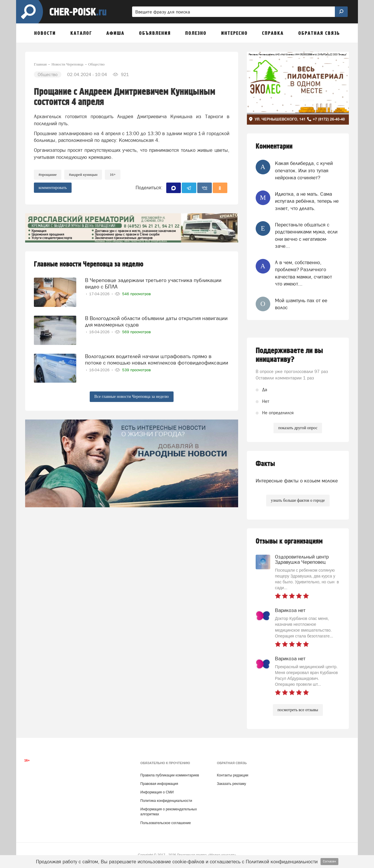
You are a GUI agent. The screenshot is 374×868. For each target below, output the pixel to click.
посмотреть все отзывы (298, 710)
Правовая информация (159, 784)
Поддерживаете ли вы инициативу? (289, 355)
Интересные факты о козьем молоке (297, 481)
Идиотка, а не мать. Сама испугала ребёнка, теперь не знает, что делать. (307, 201)
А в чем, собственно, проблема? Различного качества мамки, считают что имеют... (303, 273)
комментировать (53, 188)
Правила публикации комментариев (170, 775)
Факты (265, 464)
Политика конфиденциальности (166, 801)
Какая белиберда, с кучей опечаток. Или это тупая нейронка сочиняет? (304, 170)
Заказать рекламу (231, 784)
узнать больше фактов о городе (298, 500)
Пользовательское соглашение (166, 823)
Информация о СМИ (157, 792)
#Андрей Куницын (83, 175)
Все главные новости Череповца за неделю (132, 397)
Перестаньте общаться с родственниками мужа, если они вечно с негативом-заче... (306, 235)
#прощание (48, 175)
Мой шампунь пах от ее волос (301, 304)
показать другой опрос (298, 428)
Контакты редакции (232, 775)
